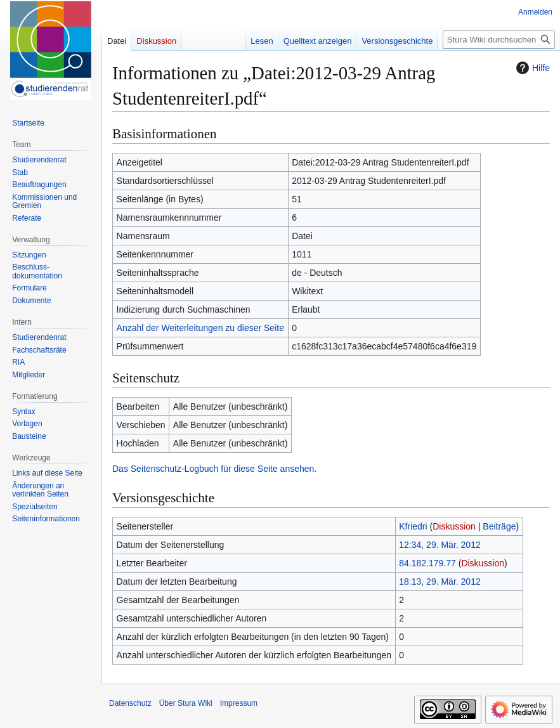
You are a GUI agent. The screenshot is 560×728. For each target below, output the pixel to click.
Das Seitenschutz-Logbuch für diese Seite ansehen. (214, 469)
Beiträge (499, 526)
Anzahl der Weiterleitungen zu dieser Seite (200, 328)
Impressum (239, 703)
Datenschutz (130, 703)
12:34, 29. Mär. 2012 (440, 545)
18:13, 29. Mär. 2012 (440, 582)
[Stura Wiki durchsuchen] (499, 40)
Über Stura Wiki (186, 703)
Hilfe (531, 68)
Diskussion (454, 526)
